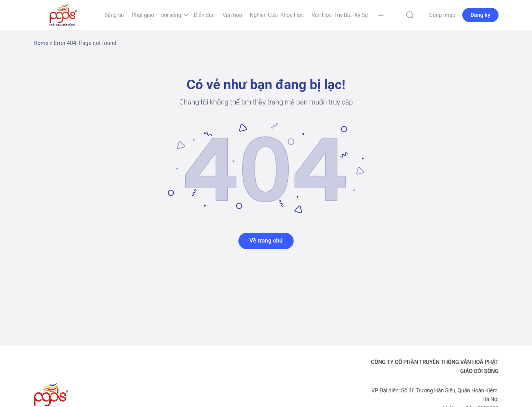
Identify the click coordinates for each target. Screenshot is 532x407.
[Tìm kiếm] (410, 15)
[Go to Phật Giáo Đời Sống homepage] (63, 14)
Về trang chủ (266, 241)
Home (41, 43)
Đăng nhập (442, 15)
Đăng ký (480, 15)
